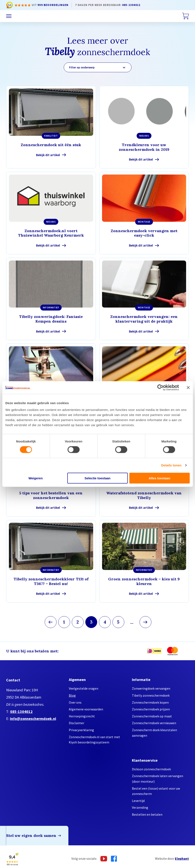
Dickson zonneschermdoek (151, 769)
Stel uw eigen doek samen (31, 835)
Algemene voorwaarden (86, 709)
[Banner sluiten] (188, 388)
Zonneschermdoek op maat (152, 716)
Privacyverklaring (81, 730)
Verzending (140, 807)
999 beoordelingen (53, 5)
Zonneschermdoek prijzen (151, 709)
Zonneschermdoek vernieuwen (154, 723)
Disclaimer (77, 723)
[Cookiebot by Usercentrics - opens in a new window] (160, 388)
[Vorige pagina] (51, 622)
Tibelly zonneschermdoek (151, 695)
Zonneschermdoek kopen (150, 702)
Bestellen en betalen (147, 814)
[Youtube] (104, 859)
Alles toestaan (159, 478)
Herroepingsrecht (82, 716)
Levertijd (138, 801)
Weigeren (35, 478)
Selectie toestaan (97, 478)
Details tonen (171, 465)
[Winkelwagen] (186, 16)
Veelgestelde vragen (84, 688)
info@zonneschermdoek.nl (33, 719)
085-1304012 (131, 5)
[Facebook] (114, 859)
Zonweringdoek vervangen (151, 688)
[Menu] (9, 16)
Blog (72, 695)
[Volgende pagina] (145, 622)
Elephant (182, 858)
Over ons (75, 702)
